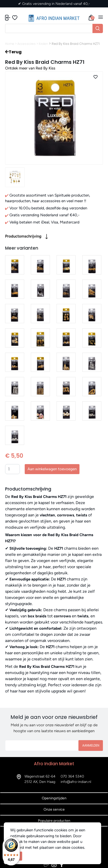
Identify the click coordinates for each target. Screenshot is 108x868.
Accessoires (26, 44)
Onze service (54, 809)
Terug (13, 52)
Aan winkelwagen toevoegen (52, 469)
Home (10, 44)
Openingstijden (54, 798)
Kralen (43, 44)
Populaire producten (54, 821)
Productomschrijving (26, 237)
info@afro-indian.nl (76, 782)
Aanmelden (91, 745)
